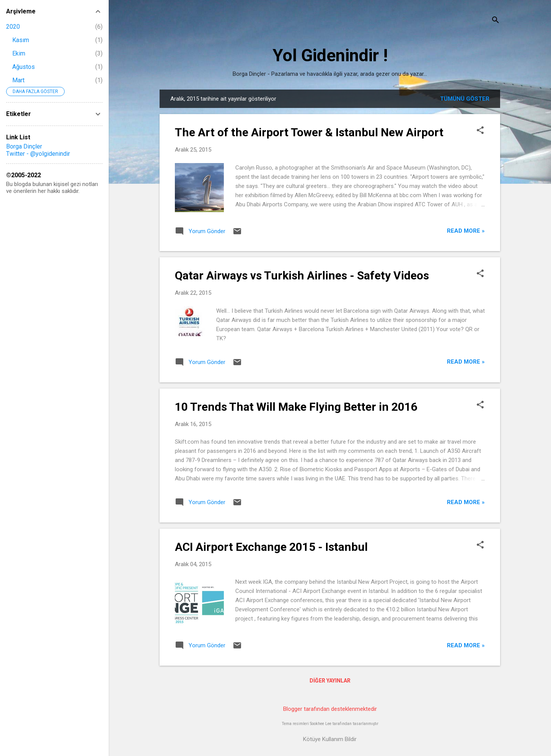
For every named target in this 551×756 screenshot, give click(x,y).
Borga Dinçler (24, 146)
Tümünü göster (465, 99)
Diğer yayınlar (330, 681)
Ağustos (24, 67)
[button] (480, 131)
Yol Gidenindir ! (330, 55)
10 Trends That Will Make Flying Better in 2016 (296, 407)
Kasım (21, 40)
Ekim (19, 53)
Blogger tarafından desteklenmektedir (330, 709)
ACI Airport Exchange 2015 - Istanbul (271, 547)
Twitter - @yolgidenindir (38, 154)
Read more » (466, 231)
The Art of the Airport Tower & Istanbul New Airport (309, 132)
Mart (18, 80)
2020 (13, 27)
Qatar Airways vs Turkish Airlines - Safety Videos (302, 275)
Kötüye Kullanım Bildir (330, 739)
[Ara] (496, 21)
